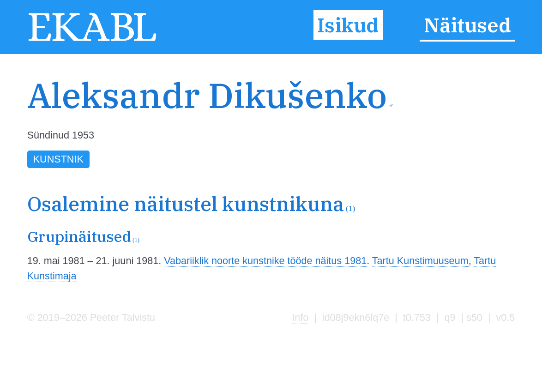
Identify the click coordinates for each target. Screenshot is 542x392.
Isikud (348, 25)
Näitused (467, 25)
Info (300, 317)
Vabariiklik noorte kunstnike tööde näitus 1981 (265, 261)
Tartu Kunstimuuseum (420, 261)
